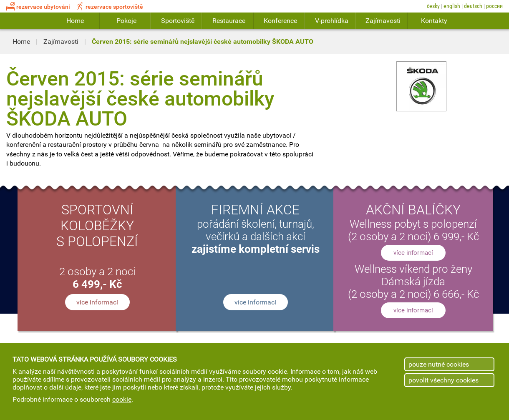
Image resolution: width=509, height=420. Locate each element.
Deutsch (473, 6)
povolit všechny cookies (443, 380)
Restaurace (229, 21)
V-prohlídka (332, 21)
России (494, 6)
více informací (97, 302)
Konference (280, 21)
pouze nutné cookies (439, 364)
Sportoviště (178, 21)
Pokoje (126, 21)
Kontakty (434, 21)
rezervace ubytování (38, 7)
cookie (122, 399)
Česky (433, 6)
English (452, 6)
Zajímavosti (383, 21)
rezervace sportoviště (109, 7)
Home (75, 21)
